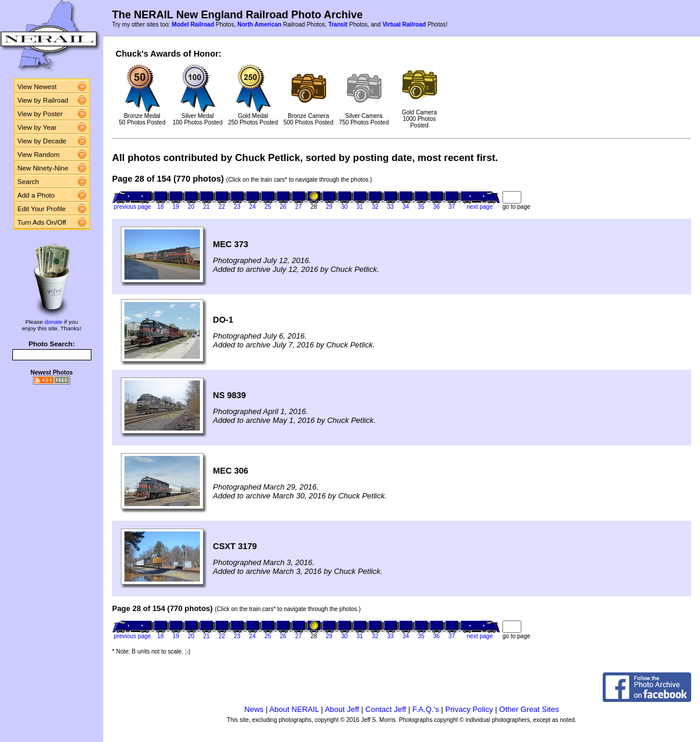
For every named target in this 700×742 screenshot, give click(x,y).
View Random (39, 155)
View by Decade (42, 141)
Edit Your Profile (42, 209)
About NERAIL (294, 709)
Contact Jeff (386, 709)
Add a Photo (36, 195)
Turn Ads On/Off (42, 222)
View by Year (37, 127)
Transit (338, 24)
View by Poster (40, 114)
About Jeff (342, 709)
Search (29, 182)
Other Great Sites (529, 709)
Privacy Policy (469, 709)
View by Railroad (43, 100)
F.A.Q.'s (425, 709)
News (254, 709)
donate (54, 322)
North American (259, 24)
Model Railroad (193, 24)
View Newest (37, 87)
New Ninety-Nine (43, 168)
